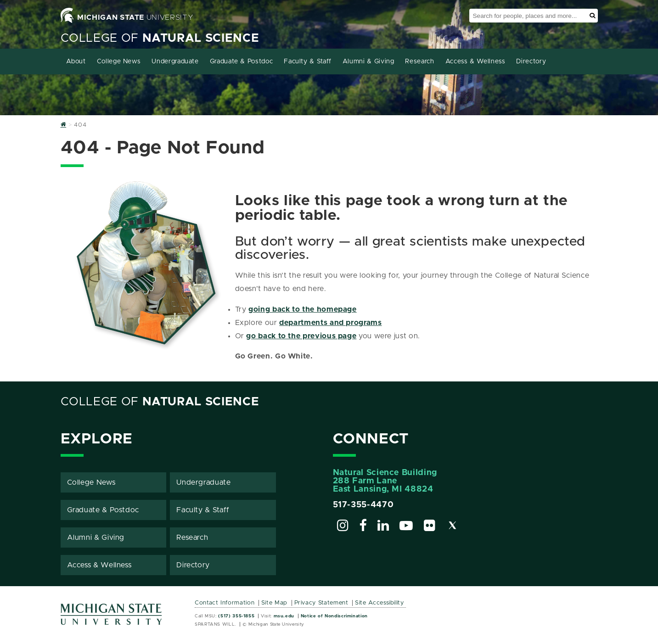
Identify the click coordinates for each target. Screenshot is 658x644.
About (76, 62)
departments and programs (330, 323)
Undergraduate (175, 62)
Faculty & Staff (308, 62)
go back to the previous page (301, 336)
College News (119, 62)
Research (419, 62)
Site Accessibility (380, 603)
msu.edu (284, 616)
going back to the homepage (303, 309)
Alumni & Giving (368, 62)
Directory (531, 62)
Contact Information (225, 603)
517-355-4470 (363, 505)
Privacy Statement (321, 603)
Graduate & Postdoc (242, 62)
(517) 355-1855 (236, 616)
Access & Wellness (475, 62)
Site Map (274, 603)
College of (160, 38)
